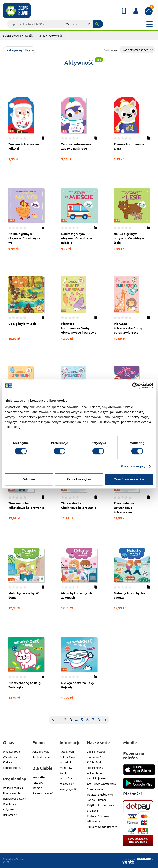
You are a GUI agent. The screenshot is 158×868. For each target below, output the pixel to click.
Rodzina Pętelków (98, 816)
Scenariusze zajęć (43, 793)
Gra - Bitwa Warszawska (101, 784)
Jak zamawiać (41, 751)
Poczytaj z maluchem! (100, 794)
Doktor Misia (67, 757)
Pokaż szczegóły (133, 466)
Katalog (64, 773)
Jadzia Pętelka (96, 751)
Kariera (7, 762)
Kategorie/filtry (18, 50)
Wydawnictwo (12, 751)
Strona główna (12, 35)
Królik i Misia (95, 762)
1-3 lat (41, 35)
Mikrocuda (93, 821)
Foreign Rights (12, 768)
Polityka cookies (13, 788)
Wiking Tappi (95, 773)
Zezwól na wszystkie (129, 479)
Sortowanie (111, 50)
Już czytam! (94, 757)
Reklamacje (10, 815)
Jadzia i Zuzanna (97, 800)
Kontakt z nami (41, 757)
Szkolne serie (95, 789)
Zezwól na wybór (79, 479)
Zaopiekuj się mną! (98, 778)
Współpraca (10, 757)
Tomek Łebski (95, 768)
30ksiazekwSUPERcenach (102, 827)
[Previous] (53, 720)
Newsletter (39, 777)
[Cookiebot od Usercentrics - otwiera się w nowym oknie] (135, 386)
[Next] (105, 720)
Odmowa (29, 479)
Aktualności (67, 751)
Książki (29, 35)
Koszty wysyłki (68, 789)
